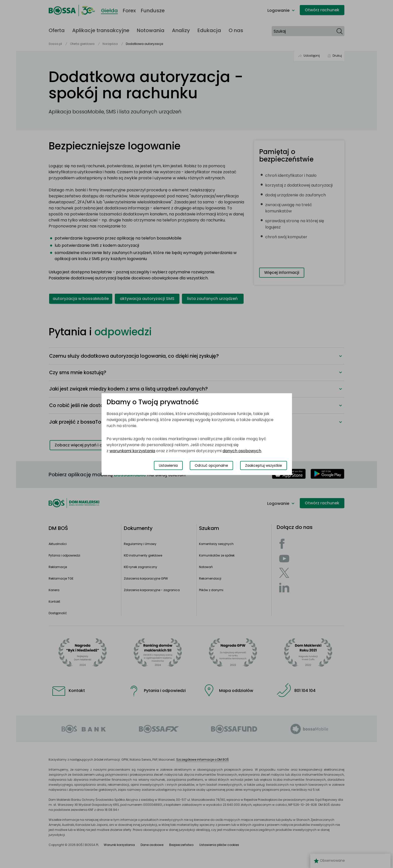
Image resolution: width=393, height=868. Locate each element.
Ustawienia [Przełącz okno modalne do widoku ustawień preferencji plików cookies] (168, 465)
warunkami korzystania (132, 451)
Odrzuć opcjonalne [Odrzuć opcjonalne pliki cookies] (211, 465)
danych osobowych (242, 451)
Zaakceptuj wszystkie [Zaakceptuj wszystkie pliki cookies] (264, 465)
